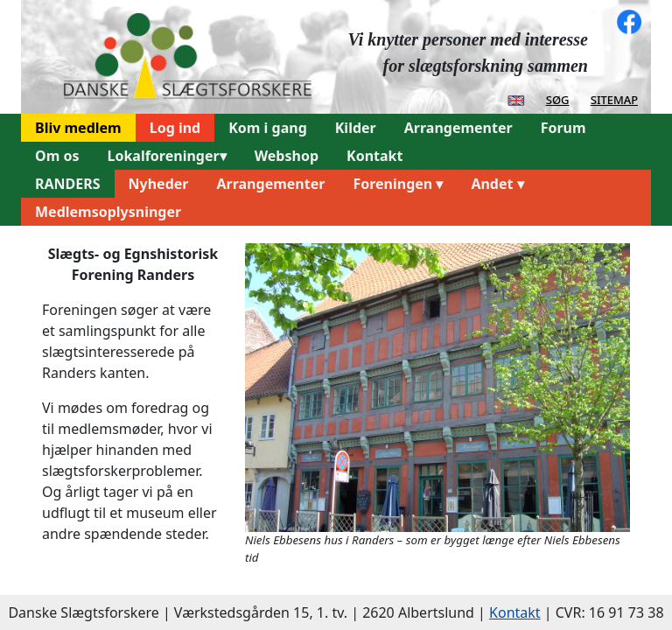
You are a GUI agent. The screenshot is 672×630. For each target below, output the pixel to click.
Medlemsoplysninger (108, 212)
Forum (563, 128)
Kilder (356, 128)
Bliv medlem (78, 128)
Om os (57, 156)
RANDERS (68, 184)
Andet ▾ (497, 184)
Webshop (287, 156)
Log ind (175, 128)
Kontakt (374, 156)
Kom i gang (268, 128)
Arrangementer (458, 128)
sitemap (614, 99)
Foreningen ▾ (398, 184)
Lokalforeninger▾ (166, 156)
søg (558, 99)
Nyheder (159, 184)
